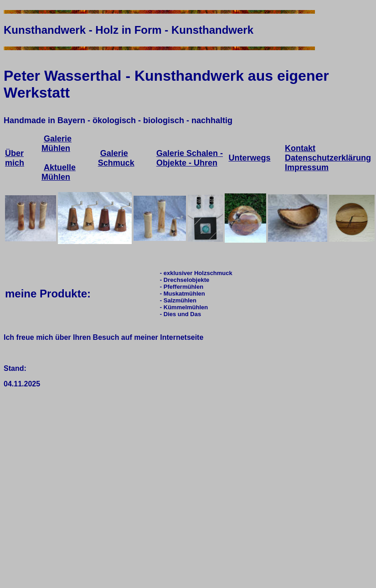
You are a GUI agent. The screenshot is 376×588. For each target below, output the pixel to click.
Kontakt (300, 148)
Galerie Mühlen (57, 143)
